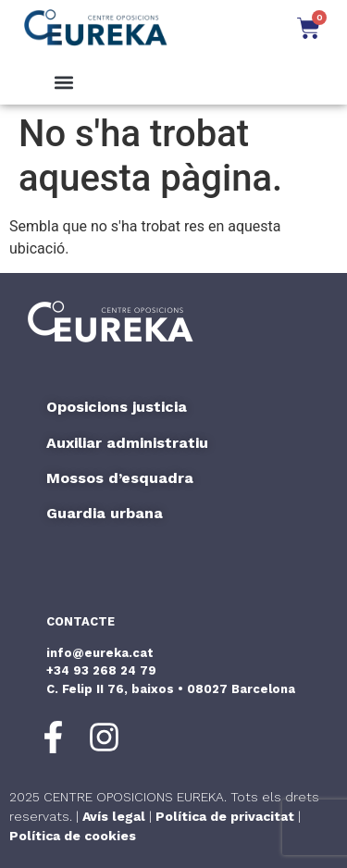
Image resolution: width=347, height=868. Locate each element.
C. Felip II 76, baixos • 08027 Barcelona (171, 689)
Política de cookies (73, 836)
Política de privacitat (225, 816)
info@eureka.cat (100, 653)
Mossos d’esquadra (120, 478)
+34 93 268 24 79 (101, 670)
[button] (64, 83)
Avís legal (114, 816)
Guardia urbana (105, 513)
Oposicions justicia (117, 407)
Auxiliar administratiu (127, 443)
